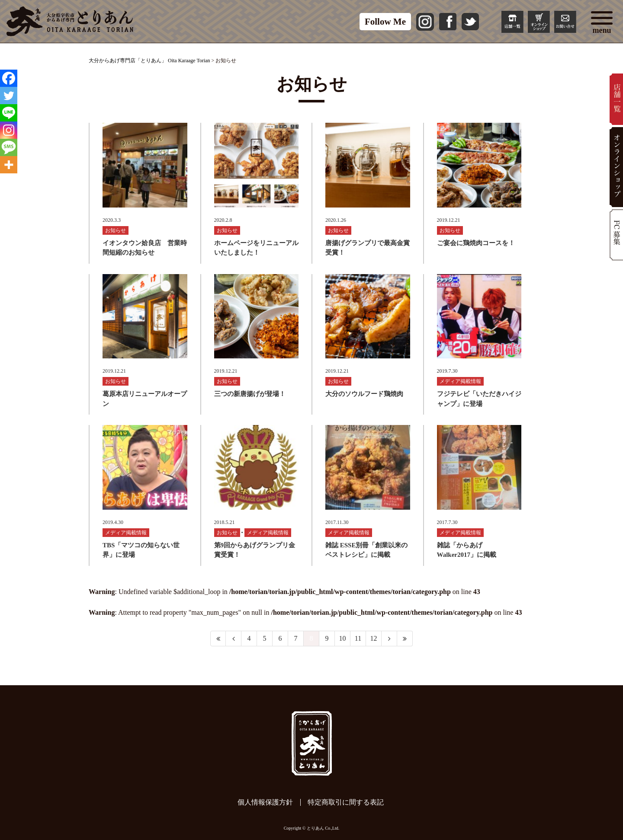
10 (343, 638)
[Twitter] (9, 96)
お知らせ (116, 230)
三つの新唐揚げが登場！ (250, 394)
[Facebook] (9, 78)
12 (374, 638)
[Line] (9, 113)
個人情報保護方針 (265, 802)
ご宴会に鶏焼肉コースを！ (476, 243)
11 (358, 638)
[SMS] (9, 147)
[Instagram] (9, 130)
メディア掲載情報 (460, 381)
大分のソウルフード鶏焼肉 (364, 394)
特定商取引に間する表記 (346, 802)
